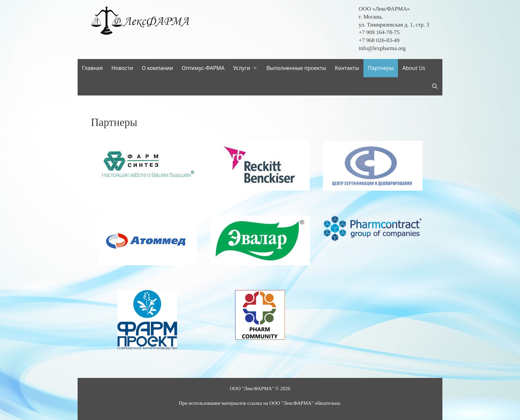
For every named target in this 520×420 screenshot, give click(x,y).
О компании (157, 68)
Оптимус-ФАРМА (203, 68)
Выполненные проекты (296, 68)
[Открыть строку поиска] (435, 86)
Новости (122, 68)
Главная (92, 68)
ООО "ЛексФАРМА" (252, 389)
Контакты (347, 68)
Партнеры (381, 68)
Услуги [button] (248, 68)
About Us (414, 68)
